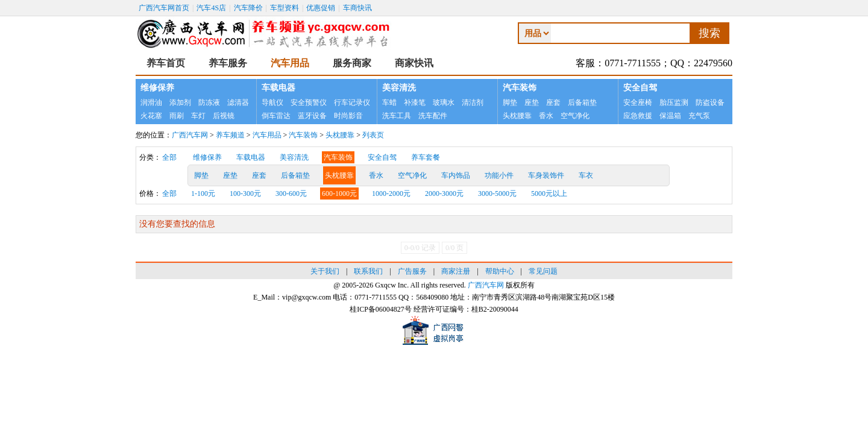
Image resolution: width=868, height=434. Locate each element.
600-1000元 (339, 193)
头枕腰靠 (517, 116)
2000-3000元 (444, 193)
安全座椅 (638, 102)
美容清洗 (399, 88)
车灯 (198, 116)
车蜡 (389, 102)
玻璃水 (444, 102)
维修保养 (157, 88)
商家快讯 (414, 63)
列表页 (373, 135)
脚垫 (510, 102)
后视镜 (224, 116)
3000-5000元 (497, 193)
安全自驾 (640, 88)
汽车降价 (248, 8)
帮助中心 (500, 271)
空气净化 (575, 116)
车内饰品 (456, 175)
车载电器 (278, 88)
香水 (546, 116)
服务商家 (352, 63)
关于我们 (325, 271)
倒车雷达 (276, 116)
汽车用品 (290, 63)
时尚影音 (348, 116)
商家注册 (456, 271)
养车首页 (166, 63)
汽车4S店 (211, 8)
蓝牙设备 (312, 116)
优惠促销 (321, 8)
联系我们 (368, 271)
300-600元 (291, 193)
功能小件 (499, 175)
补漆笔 (415, 102)
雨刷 (177, 116)
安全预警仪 (309, 102)
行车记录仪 (352, 102)
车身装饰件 (546, 175)
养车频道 (230, 135)
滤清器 (238, 102)
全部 (169, 157)
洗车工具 (397, 116)
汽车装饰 (520, 88)
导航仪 (272, 102)
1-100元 (203, 193)
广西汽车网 (190, 135)
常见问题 (543, 271)
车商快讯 (357, 8)
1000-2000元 (391, 193)
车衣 (586, 175)
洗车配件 (433, 116)
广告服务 (412, 271)
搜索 (709, 33)
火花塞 (151, 116)
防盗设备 (710, 102)
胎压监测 (674, 102)
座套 (553, 102)
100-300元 (245, 193)
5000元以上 (549, 193)
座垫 (532, 102)
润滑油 (151, 102)
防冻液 (209, 102)
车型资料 (285, 8)
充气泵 (699, 116)
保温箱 (670, 116)
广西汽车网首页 (164, 8)
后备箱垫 (582, 102)
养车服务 (228, 63)
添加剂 (180, 102)
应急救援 (638, 116)
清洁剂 (473, 102)
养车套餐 (426, 157)
